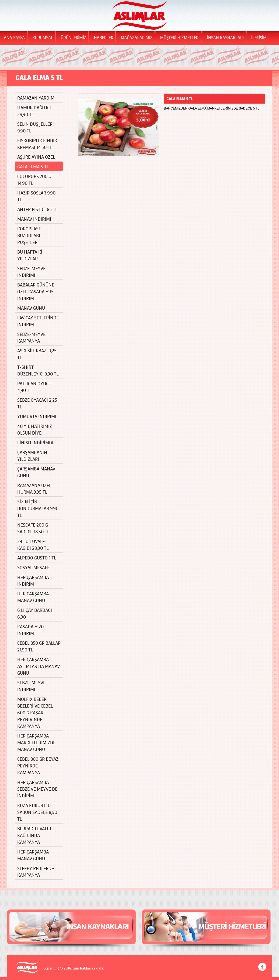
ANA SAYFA (14, 37)
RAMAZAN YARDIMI (37, 98)
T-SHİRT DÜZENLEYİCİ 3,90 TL (38, 370)
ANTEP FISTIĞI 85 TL (37, 209)
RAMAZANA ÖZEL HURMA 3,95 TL (34, 488)
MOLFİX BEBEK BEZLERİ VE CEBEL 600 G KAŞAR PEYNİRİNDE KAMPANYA (35, 712)
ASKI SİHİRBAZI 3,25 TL (37, 354)
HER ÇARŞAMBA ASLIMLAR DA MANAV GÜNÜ (39, 666)
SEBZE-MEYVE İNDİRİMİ (31, 271)
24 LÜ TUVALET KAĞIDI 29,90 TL (33, 544)
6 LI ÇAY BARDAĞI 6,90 (35, 613)
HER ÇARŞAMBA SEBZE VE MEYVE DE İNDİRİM (37, 789)
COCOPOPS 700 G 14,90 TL (34, 179)
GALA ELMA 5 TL (33, 166)
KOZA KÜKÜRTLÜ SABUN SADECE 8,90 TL (37, 812)
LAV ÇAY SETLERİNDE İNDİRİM (38, 321)
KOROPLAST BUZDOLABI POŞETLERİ (29, 235)
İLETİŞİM (259, 37)
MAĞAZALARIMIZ (137, 37)
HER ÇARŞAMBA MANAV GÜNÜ (33, 597)
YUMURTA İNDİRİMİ (37, 416)
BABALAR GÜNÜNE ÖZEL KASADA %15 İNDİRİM (36, 291)
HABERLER (104, 37)
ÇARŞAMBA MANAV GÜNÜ (36, 472)
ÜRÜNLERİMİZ (73, 37)
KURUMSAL (43, 37)
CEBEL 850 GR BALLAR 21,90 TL (39, 646)
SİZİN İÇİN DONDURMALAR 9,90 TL (38, 508)
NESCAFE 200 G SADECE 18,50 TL (33, 528)
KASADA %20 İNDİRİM (30, 630)
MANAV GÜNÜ (31, 308)
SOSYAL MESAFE (33, 567)
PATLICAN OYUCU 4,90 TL (34, 387)
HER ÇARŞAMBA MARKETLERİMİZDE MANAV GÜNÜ (36, 742)
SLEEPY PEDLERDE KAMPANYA (36, 871)
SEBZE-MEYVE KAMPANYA (31, 337)
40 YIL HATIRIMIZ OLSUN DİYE (35, 429)
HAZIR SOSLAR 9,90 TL (36, 196)
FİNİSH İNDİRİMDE (36, 442)
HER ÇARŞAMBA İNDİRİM (33, 580)
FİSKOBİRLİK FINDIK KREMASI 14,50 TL (37, 144)
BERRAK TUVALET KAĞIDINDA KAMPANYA (35, 835)
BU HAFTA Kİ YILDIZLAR (30, 255)
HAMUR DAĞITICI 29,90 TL (34, 111)
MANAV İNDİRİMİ (34, 219)
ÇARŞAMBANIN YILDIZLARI (32, 455)
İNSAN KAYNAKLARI (225, 37)
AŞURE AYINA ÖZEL (36, 157)
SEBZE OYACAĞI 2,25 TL (37, 403)
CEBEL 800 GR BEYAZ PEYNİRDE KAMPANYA (38, 765)
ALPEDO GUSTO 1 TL (37, 557)
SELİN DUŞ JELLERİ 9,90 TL (36, 127)
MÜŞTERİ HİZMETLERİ (180, 37)
